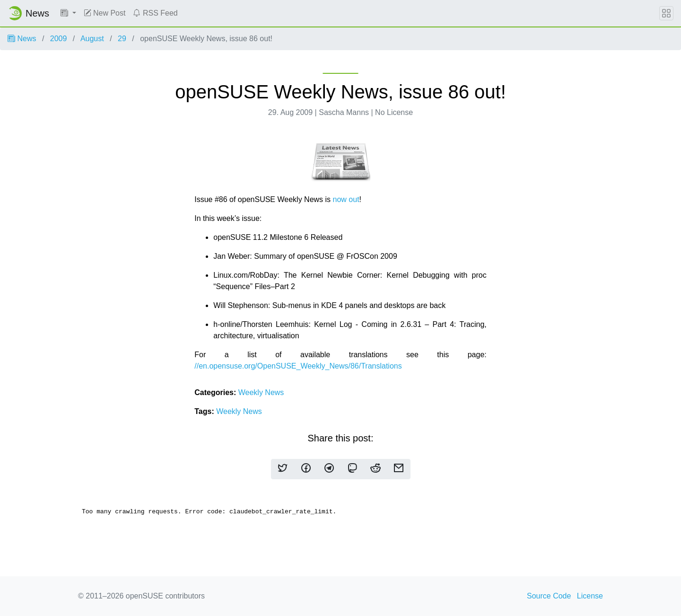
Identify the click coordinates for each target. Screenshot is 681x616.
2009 (59, 39)
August (92, 39)
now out (346, 199)
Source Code (549, 596)
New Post (105, 13)
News (22, 39)
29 (122, 39)
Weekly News (261, 392)
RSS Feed (155, 13)
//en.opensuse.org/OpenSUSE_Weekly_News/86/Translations (298, 366)
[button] (68, 13)
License (590, 596)
